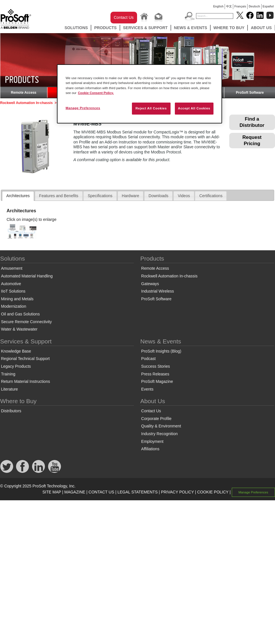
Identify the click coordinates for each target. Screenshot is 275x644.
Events (147, 389)
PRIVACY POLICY (177, 492)
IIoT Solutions (13, 291)
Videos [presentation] (184, 196)
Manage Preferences (253, 492)
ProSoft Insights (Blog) (161, 351)
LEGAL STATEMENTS (137, 492)
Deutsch (254, 6)
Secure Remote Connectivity (26, 322)
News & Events (191, 28)
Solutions (76, 28)
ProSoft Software (250, 93)
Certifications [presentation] (211, 196)
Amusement (12, 268)
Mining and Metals (17, 299)
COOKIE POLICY (213, 492)
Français (240, 6)
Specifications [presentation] (100, 196)
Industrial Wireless (157, 291)
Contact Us (124, 17)
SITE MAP (52, 492)
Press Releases (155, 374)
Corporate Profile (156, 419)
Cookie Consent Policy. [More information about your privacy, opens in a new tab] (96, 93)
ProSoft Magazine (157, 381)
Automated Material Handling (27, 276)
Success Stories (155, 366)
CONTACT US (101, 492)
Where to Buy (229, 28)
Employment (152, 441)
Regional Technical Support (25, 359)
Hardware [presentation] (131, 196)
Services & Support (145, 28)
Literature (10, 389)
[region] (140, 94)
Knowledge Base (16, 351)
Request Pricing (252, 140)
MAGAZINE (75, 492)
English (218, 6)
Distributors (11, 411)
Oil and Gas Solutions (20, 314)
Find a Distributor (252, 122)
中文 (229, 6)
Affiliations (150, 449)
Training (8, 374)
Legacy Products (16, 366)
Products (105, 28)
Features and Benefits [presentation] (59, 196)
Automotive (11, 284)
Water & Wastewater (19, 329)
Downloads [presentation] (158, 196)
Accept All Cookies (194, 108)
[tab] (18, 196)
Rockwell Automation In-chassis (27, 103)
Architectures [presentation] (18, 196)
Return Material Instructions (26, 381)
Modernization (14, 306)
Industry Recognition (159, 434)
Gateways (150, 284)
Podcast (148, 359)
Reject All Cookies (151, 108)
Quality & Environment (161, 426)
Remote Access (24, 93)
